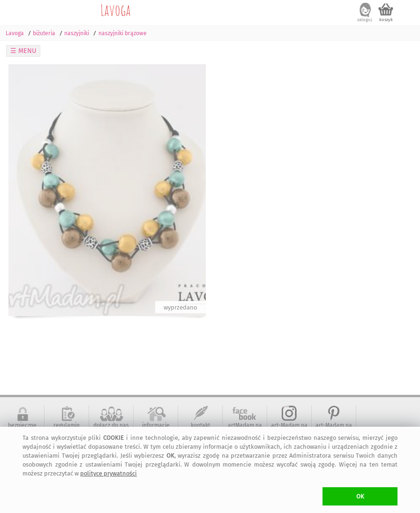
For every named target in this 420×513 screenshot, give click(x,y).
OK (360, 496)
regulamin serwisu (67, 429)
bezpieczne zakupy (22, 429)
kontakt (200, 425)
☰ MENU (23, 51)
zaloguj (365, 20)
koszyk (386, 20)
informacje (156, 425)
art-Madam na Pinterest (334, 429)
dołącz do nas (111, 425)
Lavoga (116, 10)
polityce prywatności (109, 473)
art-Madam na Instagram (289, 429)
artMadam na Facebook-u (245, 429)
